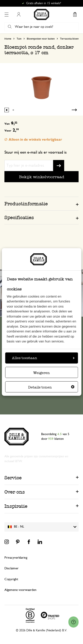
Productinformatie (26, 204)
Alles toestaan (43, 358)
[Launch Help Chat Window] (73, 622)
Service (13, 478)
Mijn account (19, 14)
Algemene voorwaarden (20, 590)
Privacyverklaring (16, 558)
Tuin (19, 39)
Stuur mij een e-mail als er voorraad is (36, 152)
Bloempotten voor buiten (41, 39)
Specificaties (19, 217)
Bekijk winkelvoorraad (42, 177)
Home (8, 39)
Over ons (15, 492)
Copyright (11, 579)
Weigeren (41, 373)
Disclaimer (12, 568)
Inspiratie (16, 506)
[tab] (41, 204)
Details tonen (51, 387)
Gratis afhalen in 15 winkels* (44, 3)
